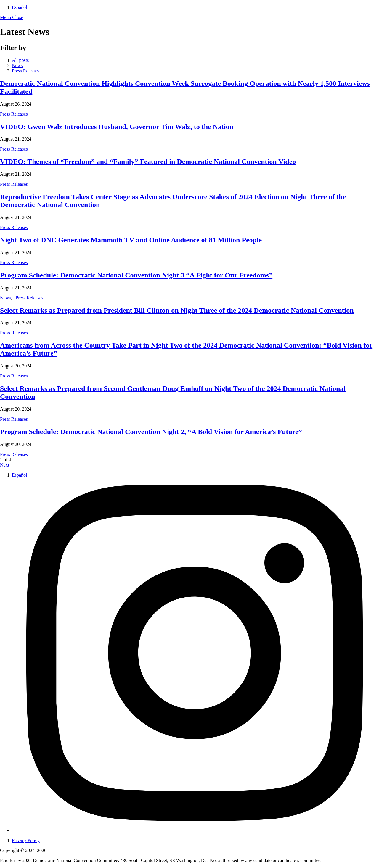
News (17, 66)
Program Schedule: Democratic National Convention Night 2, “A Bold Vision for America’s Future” (151, 432)
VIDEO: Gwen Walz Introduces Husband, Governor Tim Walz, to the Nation (117, 127)
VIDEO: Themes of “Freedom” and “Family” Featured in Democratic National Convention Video (148, 162)
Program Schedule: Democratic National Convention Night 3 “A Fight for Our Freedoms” (136, 275)
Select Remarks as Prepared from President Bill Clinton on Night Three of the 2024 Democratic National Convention (177, 310)
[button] (12, 17)
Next (5, 465)
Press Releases (26, 71)
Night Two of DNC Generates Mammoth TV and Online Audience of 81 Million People (131, 240)
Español (20, 7)
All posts (20, 60)
